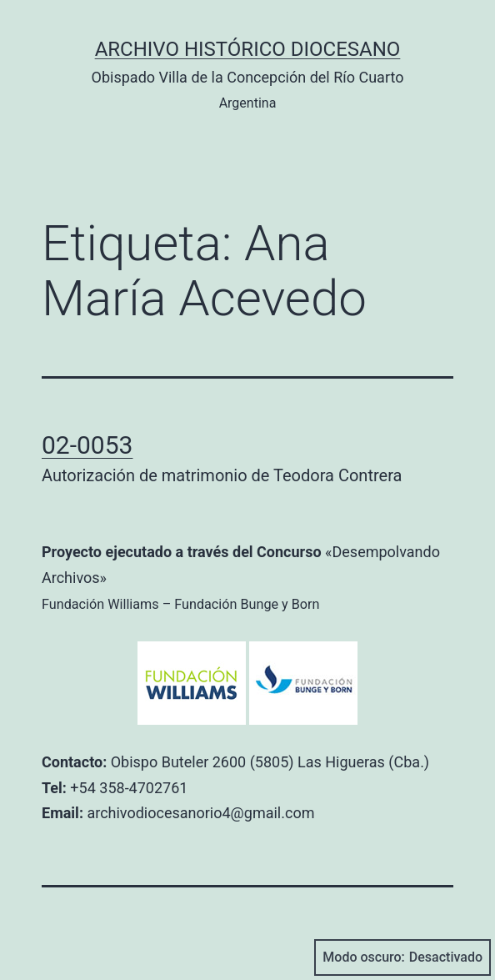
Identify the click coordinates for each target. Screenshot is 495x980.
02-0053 (87, 445)
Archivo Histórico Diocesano (248, 49)
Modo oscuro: (402, 957)
